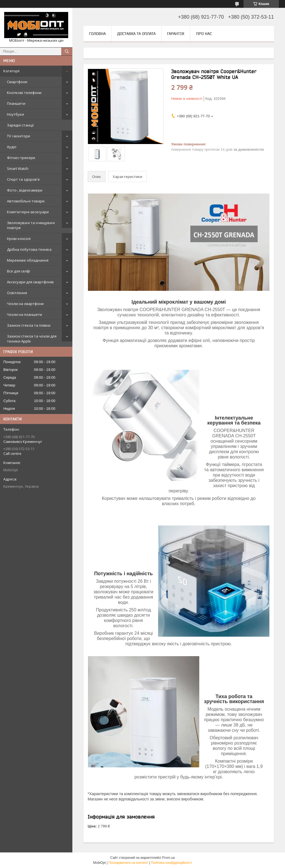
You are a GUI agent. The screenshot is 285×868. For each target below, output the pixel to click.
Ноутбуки (15, 114)
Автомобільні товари (26, 201)
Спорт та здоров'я (23, 179)
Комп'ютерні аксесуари (28, 212)
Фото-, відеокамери (25, 190)
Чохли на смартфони (25, 304)
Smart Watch (18, 168)
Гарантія (176, 34)
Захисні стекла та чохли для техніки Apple (32, 339)
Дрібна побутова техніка (29, 249)
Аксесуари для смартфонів (30, 282)
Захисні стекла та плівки (29, 325)
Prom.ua (169, 858)
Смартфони (17, 82)
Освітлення (17, 293)
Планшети (16, 103)
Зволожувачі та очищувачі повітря (31, 225)
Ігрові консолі (19, 239)
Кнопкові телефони (24, 93)
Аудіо (12, 147)
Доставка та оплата (136, 34)
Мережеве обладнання (28, 260)
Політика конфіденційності (171, 863)
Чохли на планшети (24, 314)
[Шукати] (67, 51)
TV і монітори (19, 136)
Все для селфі (19, 271)
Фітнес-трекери (21, 158)
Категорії (11, 71)
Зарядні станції (20, 125)
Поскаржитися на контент (128, 863)
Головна (97, 34)
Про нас (204, 34)
